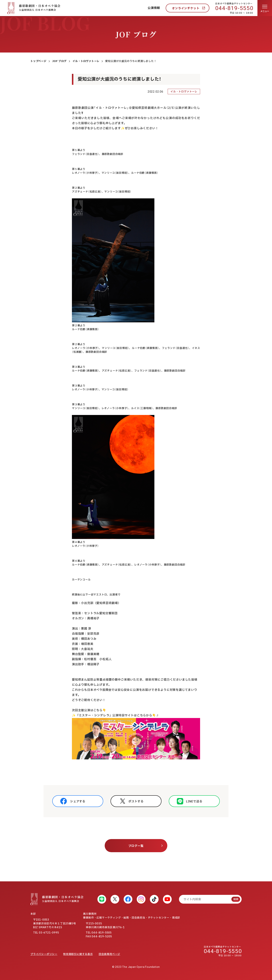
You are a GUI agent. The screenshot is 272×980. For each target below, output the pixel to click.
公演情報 (154, 8)
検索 (236, 899)
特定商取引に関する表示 (78, 954)
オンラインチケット (186, 8)
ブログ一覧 (136, 846)
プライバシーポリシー (44, 954)
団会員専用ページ (109, 954)
